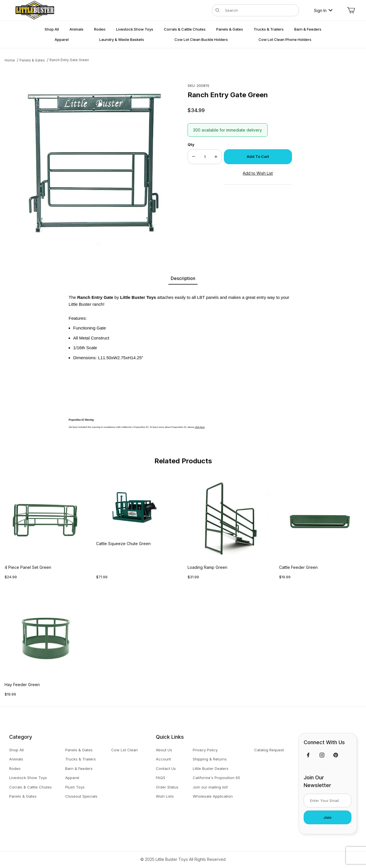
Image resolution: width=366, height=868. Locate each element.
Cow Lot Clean (125, 750)
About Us (164, 750)
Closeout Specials (81, 796)
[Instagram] (322, 755)
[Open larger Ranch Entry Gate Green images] (93, 163)
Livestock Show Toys (28, 778)
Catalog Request (269, 750)
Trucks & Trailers (80, 759)
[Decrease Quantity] (194, 157)
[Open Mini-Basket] (351, 10)
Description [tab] (183, 278)
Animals (16, 759)
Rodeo (15, 768)
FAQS (161, 778)
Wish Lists (165, 796)
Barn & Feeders (79, 768)
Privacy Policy (205, 750)
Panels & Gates (23, 796)
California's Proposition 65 (216, 778)
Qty (191, 144)
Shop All (16, 750)
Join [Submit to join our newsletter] (327, 817)
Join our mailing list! (210, 787)
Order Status (167, 787)
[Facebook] (308, 755)
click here (200, 427)
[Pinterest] (336, 755)
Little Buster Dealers (211, 768)
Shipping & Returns (210, 759)
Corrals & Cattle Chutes (30, 787)
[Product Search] (260, 10)
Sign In (323, 10)
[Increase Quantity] (216, 157)
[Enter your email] (328, 801)
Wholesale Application (213, 796)
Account (163, 759)
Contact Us (166, 768)
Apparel (72, 778)
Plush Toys (75, 787)
